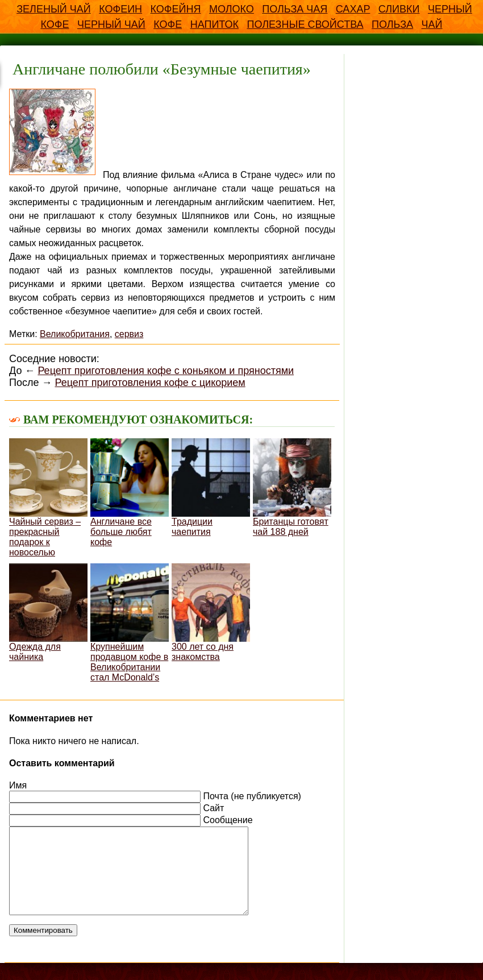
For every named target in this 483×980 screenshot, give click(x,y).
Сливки (399, 9)
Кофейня (176, 9)
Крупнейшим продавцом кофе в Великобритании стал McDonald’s (130, 623)
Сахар (353, 9)
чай (432, 24)
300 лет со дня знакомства (211, 612)
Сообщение (228, 820)
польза (392, 24)
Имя (18, 785)
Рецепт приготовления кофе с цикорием (150, 383)
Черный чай (111, 24)
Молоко (232, 9)
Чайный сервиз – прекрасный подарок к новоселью (48, 498)
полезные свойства (305, 24)
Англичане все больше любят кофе (130, 493)
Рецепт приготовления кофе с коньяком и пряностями (166, 371)
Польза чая (295, 9)
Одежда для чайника (48, 612)
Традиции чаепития (211, 487)
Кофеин (120, 9)
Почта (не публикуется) (252, 796)
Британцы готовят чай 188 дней (292, 487)
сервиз (129, 334)
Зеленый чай (54, 9)
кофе (168, 24)
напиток (215, 24)
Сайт (213, 808)
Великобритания (75, 334)
